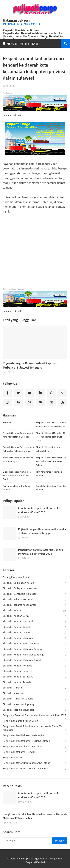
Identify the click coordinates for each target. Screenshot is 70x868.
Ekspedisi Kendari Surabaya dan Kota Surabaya (18, 459)
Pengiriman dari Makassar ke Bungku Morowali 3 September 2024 (41, 552)
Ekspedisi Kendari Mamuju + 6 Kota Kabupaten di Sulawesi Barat (17, 475)
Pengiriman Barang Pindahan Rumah (17, 488)
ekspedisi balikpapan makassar (35, 588)
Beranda (7, 423)
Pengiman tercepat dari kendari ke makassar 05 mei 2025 (39, 510)
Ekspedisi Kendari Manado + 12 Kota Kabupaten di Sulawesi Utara (51, 437)
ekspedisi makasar (35, 688)
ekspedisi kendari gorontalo (35, 622)
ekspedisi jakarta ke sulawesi (35, 605)
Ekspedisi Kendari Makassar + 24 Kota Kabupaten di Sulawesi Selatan (51, 461)
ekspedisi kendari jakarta (35, 627)
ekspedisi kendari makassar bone (35, 644)
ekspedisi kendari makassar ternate (35, 660)
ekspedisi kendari (35, 611)
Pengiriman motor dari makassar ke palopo (35, 763)
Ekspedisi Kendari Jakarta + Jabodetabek (49, 449)
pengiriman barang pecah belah (33, 721)
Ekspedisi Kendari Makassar (35, 638)
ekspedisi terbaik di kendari (35, 710)
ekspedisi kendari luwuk (35, 633)
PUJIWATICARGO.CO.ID (21, 24)
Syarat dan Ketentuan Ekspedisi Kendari (51, 488)
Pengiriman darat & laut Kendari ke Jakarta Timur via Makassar (35, 728)
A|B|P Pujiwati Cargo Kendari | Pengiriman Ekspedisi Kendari (40, 860)
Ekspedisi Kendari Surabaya (35, 677)
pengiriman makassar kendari (35, 752)
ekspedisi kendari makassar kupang (35, 649)
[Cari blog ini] (27, 841)
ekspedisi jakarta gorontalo (35, 600)
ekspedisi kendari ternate (35, 682)
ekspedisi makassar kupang (35, 699)
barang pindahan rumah (35, 577)
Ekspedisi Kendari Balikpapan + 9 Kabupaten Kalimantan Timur (18, 449)
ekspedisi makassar (35, 693)
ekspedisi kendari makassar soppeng (35, 655)
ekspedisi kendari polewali (35, 666)
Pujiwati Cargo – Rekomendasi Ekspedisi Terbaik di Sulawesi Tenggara (30, 365)
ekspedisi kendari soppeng (35, 671)
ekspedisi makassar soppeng (35, 704)
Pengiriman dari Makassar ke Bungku (35, 736)
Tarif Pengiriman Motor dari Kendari (49, 474)
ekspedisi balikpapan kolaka (35, 583)
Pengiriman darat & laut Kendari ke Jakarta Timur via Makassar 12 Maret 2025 (35, 816)
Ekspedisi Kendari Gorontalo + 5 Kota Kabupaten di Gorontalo (18, 435)
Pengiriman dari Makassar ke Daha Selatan (35, 741)
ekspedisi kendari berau (35, 616)
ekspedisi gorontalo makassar (35, 594)
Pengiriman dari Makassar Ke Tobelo (35, 747)
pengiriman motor (35, 758)
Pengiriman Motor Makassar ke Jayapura (35, 769)
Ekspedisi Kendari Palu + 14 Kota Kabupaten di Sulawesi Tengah (51, 424)
